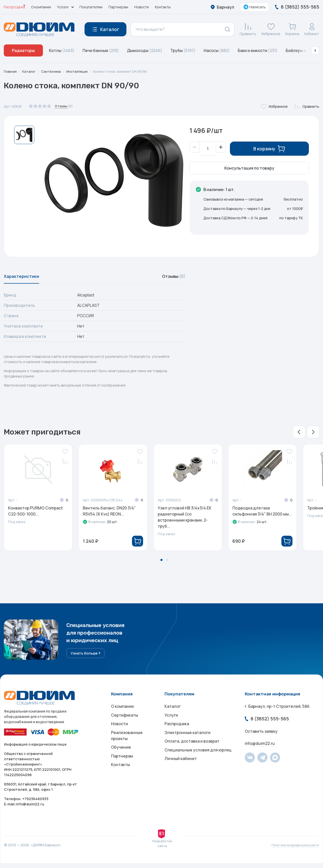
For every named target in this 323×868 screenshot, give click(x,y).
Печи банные (101, 50)
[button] (315, 50)
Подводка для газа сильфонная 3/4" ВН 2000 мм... (262, 514)
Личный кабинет (181, 772)
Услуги (171, 721)
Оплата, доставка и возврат (192, 752)
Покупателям (91, 7)
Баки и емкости (258, 50)
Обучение (121, 758)
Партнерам (118, 7)
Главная (11, 72)
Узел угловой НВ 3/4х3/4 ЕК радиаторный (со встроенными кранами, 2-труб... (185, 520)
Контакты (163, 7)
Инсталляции (81, 72)
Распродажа (14, 7)
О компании (41, 7)
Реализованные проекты (127, 745)
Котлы (62, 50)
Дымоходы (145, 50)
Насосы (217, 50)
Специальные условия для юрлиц (198, 762)
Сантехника (53, 72)
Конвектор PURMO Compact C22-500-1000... (35, 514)
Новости (142, 7)
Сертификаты (125, 721)
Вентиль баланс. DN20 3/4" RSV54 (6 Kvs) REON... (109, 514)
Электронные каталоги (187, 742)
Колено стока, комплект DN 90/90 (127, 72)
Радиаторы (23, 50)
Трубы (183, 50)
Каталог (30, 72)
